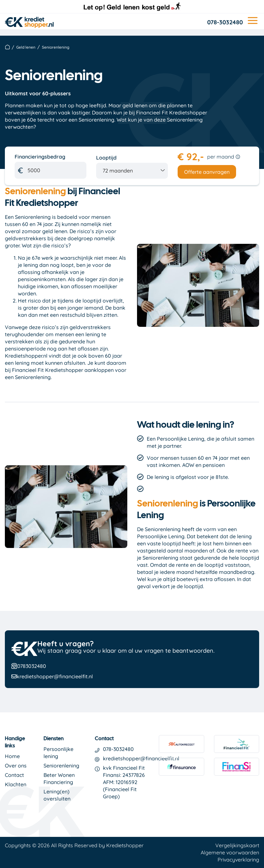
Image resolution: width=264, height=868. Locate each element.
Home (12, 756)
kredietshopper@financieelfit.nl (55, 676)
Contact (14, 775)
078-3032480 (225, 22)
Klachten (16, 784)
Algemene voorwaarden (230, 852)
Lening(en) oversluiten (57, 795)
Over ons (16, 766)
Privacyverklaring (238, 860)
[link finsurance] (181, 769)
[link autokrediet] (181, 746)
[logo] (29, 21)
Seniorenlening (61, 766)
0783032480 (32, 666)
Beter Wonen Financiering (59, 779)
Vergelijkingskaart (237, 845)
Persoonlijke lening (58, 753)
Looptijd (106, 158)
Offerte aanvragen (207, 172)
